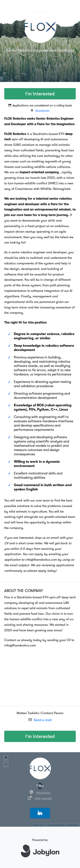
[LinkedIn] (40, 813)
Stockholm (42, 111)
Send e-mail (43, 720)
